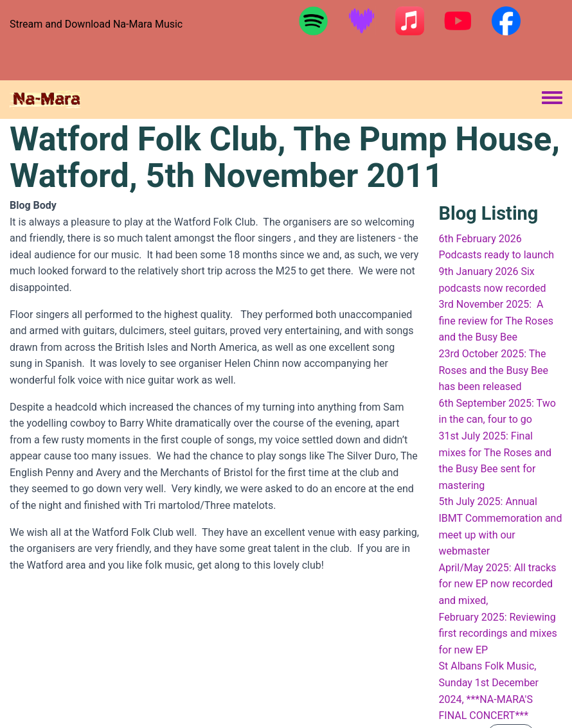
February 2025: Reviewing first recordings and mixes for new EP (498, 634)
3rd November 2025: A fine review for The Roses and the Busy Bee (496, 321)
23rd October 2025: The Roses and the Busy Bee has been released (494, 370)
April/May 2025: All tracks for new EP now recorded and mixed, (498, 584)
